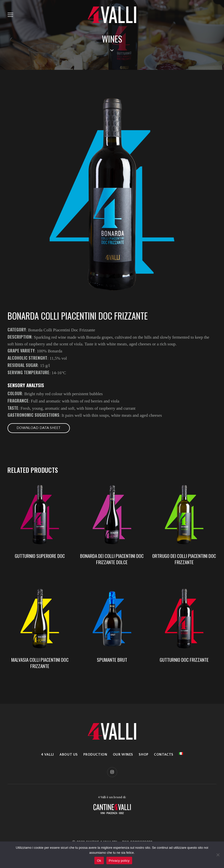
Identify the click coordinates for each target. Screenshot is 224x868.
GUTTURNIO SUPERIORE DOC (40, 557)
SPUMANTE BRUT (112, 661)
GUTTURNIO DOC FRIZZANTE (184, 661)
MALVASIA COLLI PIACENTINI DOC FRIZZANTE (40, 664)
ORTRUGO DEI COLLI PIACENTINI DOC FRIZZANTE (184, 560)
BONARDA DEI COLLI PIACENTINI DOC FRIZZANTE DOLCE (112, 560)
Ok (99, 861)
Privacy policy (119, 861)
